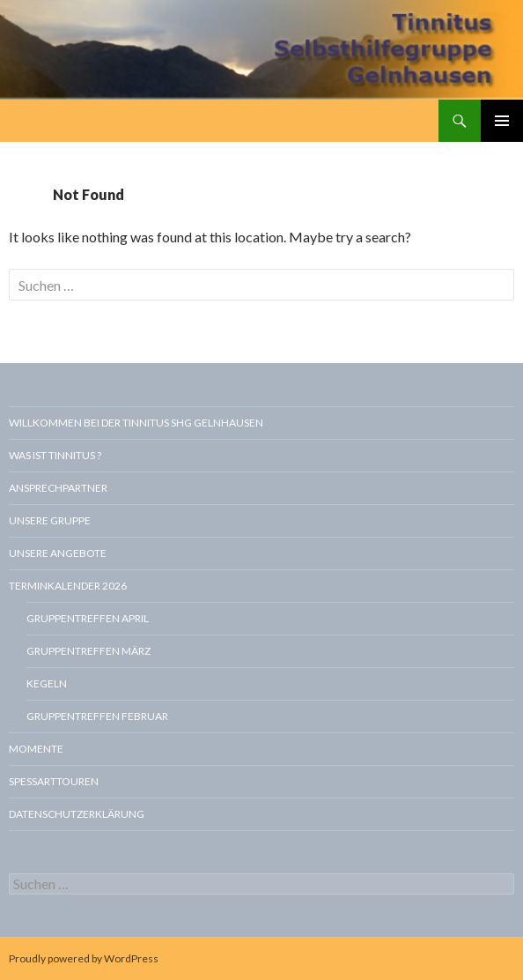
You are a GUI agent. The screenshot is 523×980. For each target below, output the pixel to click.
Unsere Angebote (58, 553)
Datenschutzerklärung (77, 814)
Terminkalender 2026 (68, 586)
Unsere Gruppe (50, 520)
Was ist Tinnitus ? (55, 455)
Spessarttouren (54, 781)
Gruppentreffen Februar (97, 716)
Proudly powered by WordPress (84, 958)
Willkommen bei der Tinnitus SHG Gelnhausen (136, 423)
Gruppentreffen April (88, 618)
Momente (36, 749)
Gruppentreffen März (88, 651)
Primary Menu (502, 121)
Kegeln (47, 683)
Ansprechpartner (58, 488)
